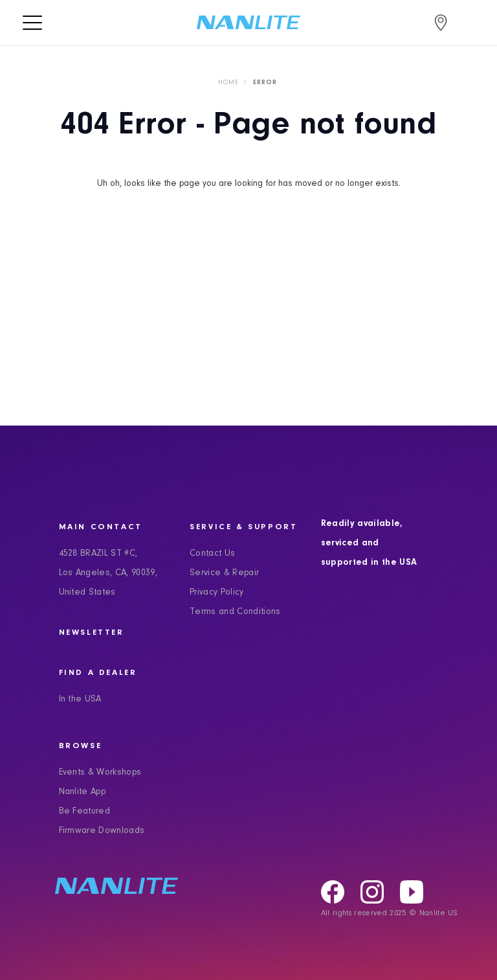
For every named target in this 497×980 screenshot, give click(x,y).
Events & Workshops (100, 773)
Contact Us (212, 554)
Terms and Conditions (235, 612)
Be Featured (85, 812)
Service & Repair (224, 573)
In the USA (80, 700)
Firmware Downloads (102, 831)
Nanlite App (83, 792)
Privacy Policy (217, 593)
